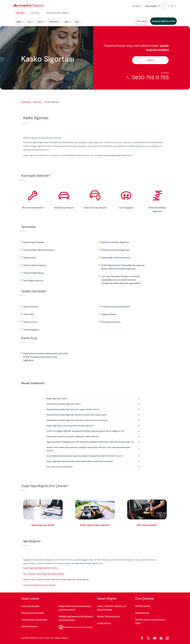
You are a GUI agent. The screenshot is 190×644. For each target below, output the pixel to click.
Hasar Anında (151, 6)
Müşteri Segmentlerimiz (108, 616)
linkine (72, 155)
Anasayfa (26, 102)
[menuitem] (174, 6)
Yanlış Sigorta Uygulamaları (34, 619)
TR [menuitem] (172, 6)
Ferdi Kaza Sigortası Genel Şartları (40, 585)
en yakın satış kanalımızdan (108, 155)
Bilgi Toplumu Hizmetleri (33, 613)
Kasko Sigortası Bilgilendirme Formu (40, 568)
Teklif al (150, 60)
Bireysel (20, 13)
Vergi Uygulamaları (30, 606)
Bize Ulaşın (142, 21)
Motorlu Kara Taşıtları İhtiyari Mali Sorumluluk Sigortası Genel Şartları (56, 579)
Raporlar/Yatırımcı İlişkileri (57, 13)
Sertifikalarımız (142, 613)
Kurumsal (35, 13)
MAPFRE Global (143, 606)
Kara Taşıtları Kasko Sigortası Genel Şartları (44, 574)
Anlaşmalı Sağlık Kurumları (164, 21)
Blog (77, 22)
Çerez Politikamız (29, 626)
